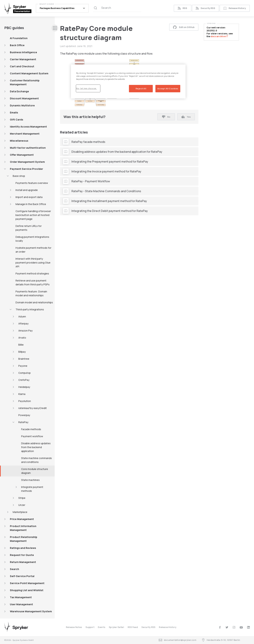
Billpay (22, 352)
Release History (235, 8)
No (166, 117)
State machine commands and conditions (37, 460)
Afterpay (23, 323)
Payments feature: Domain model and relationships (31, 293)
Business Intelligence (23, 52)
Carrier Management (23, 59)
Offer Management (22, 155)
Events (102, 627)
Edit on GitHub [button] (184, 27)
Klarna (22, 394)
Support (90, 627)
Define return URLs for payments (29, 228)
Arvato (22, 338)
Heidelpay (24, 387)
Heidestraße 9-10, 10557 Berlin (221, 640)
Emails (14, 112)
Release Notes (74, 627)
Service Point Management (27, 583)
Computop (25, 373)
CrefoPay (24, 380)
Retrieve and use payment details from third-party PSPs (33, 282)
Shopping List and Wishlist (27, 590)
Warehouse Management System (31, 611)
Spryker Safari (116, 627)
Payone (23, 366)
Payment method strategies (32, 273)
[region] (128, 81)
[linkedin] (248, 627)
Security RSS (205, 8)
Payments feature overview (32, 183)
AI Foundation (19, 38)
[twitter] (227, 627)
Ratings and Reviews (23, 548)
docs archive (219, 36)
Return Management (23, 562)
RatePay (23, 422)
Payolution (25, 401)
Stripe (22, 498)
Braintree (24, 359)
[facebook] (220, 627)
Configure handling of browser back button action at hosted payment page (33, 215)
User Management (21, 604)
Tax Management (21, 597)
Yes (186, 117)
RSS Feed (133, 627)
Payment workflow (32, 436)
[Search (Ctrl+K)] (117, 8)
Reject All (141, 89)
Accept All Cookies (168, 89)
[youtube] (241, 627)
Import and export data (29, 197)
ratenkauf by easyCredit (33, 408)
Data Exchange (19, 91)
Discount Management (24, 98)
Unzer (22, 505)
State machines (30, 480)
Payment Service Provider (26, 169)
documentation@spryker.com (178, 640)
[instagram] (234, 627)
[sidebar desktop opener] (55, 28)
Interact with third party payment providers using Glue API (33, 263)
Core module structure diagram (35, 471)
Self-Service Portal (22, 576)
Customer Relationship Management (25, 82)
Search (14, 569)
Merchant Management (25, 134)
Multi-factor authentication (28, 148)
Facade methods (31, 429)
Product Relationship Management (24, 539)
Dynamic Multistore (22, 105)
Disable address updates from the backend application (36, 447)
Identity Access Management (28, 127)
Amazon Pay (25, 331)
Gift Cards (16, 120)
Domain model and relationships (34, 302)
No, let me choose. (87, 88)
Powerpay (24, 415)
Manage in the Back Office (31, 204)
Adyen (22, 316)
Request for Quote (22, 555)
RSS (182, 8)
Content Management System (29, 73)
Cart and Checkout (22, 66)
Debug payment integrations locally (32, 239)
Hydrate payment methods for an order (33, 250)
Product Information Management (23, 528)
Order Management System (27, 162)
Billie (21, 345)
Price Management (22, 519)
